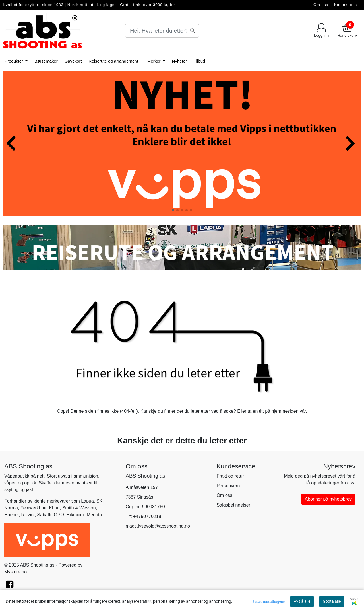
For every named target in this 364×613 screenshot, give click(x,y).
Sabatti (44, 515)
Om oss (321, 5)
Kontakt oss (346, 5)
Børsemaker (46, 61)
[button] (173, 210)
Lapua (87, 501)
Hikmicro (75, 515)
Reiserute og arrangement (113, 61)
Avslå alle (302, 601)
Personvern (228, 486)
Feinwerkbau (34, 508)
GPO (59, 515)
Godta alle (332, 601)
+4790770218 (147, 516)
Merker (155, 61)
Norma (11, 508)
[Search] (162, 31)
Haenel (12, 515)
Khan (54, 508)
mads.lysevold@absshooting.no (158, 526)
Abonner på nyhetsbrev (328, 499)
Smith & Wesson (79, 508)
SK (99, 501)
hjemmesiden (285, 411)
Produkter (14, 61)
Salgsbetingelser (233, 505)
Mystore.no (15, 572)
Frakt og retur (230, 476)
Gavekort (73, 61)
